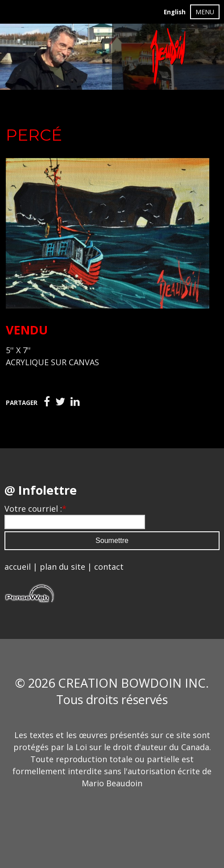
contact (109, 567)
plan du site (62, 567)
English (175, 12)
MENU (205, 12)
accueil (18, 567)
